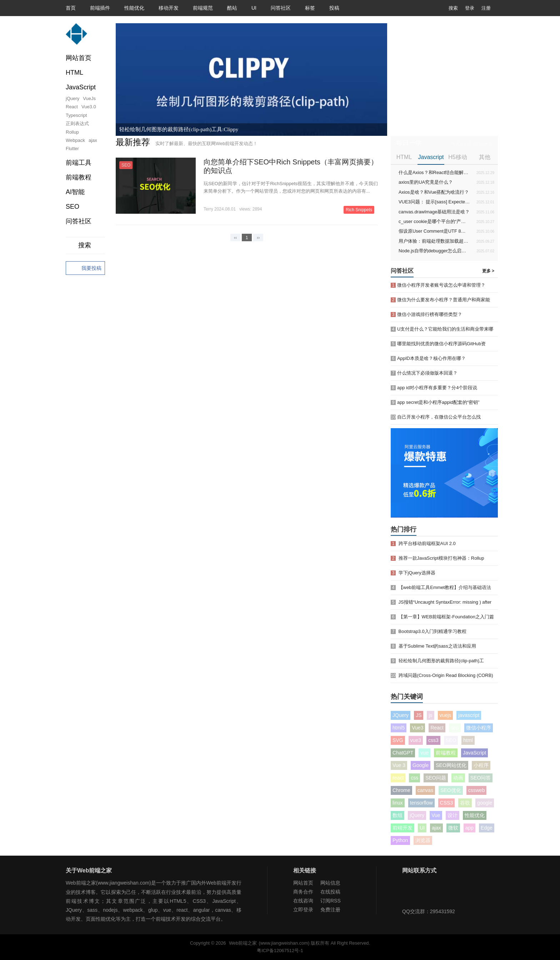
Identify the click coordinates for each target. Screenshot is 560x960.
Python (400, 840)
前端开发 (402, 828)
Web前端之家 (243, 943)
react (398, 778)
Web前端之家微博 (432, 893)
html (468, 740)
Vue (436, 815)
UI (254, 8)
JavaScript (474, 753)
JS (419, 715)
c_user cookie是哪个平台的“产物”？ (434, 221)
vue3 (416, 740)
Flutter (72, 149)
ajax (93, 140)
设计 (452, 815)
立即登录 (303, 910)
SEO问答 (481, 778)
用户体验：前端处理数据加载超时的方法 (434, 241)
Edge (487, 828)
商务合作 (303, 892)
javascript (469, 715)
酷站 (232, 8)
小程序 (481, 765)
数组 (397, 815)
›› (258, 237)
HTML (404, 157)
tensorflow (421, 803)
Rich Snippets (359, 210)
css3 (433, 740)
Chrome (401, 790)
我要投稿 (85, 268)
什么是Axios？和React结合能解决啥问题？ (434, 172)
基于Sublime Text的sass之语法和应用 (437, 646)
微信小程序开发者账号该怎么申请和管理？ (441, 285)
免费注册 (330, 910)
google (485, 803)
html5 (399, 728)
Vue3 (417, 728)
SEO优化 (451, 790)
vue (424, 753)
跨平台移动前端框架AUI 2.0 (427, 543)
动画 (458, 778)
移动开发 (169, 8)
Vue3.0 (89, 107)
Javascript (431, 157)
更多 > (488, 271)
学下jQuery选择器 (417, 573)
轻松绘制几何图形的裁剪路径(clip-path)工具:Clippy (179, 129)
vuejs (446, 715)
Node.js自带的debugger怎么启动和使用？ (434, 251)
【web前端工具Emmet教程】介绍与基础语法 (445, 587)
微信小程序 (479, 728)
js (430, 715)
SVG (398, 740)
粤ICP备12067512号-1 (280, 951)
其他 (485, 157)
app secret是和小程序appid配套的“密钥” (438, 402)
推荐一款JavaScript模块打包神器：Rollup (441, 558)
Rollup (72, 132)
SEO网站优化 (451, 765)
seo (455, 728)
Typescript (76, 115)
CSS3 (447, 803)
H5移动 (457, 157)
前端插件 (100, 8)
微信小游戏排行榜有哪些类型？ (430, 314)
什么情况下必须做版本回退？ (427, 373)
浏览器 (423, 840)
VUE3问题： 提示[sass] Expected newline (434, 202)
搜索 (448, 8)
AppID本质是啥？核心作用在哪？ (431, 358)
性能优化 (134, 8)
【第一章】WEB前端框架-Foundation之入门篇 (446, 617)
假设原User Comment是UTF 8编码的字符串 (434, 231)
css (414, 778)
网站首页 (79, 58)
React (72, 107)
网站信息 (330, 883)
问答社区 (281, 8)
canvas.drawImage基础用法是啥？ (434, 212)
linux (398, 803)
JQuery (401, 715)
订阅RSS (331, 901)
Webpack (75, 140)
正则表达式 (77, 123)
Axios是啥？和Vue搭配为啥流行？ (434, 192)
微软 (453, 828)
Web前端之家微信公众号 (409, 893)
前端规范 (203, 8)
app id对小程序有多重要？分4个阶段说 (437, 388)
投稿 (334, 8)
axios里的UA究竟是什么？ (426, 182)
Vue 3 (399, 765)
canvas (425, 790)
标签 (310, 8)
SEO (72, 207)
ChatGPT (403, 753)
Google (421, 765)
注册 (486, 8)
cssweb (477, 790)
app (469, 828)
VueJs (89, 98)
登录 (470, 8)
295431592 (442, 911)
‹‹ (236, 237)
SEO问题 (436, 778)
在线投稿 (330, 892)
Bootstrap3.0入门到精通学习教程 (432, 631)
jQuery (72, 98)
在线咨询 (303, 901)
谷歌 (465, 803)
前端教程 (446, 753)
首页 (71, 8)
